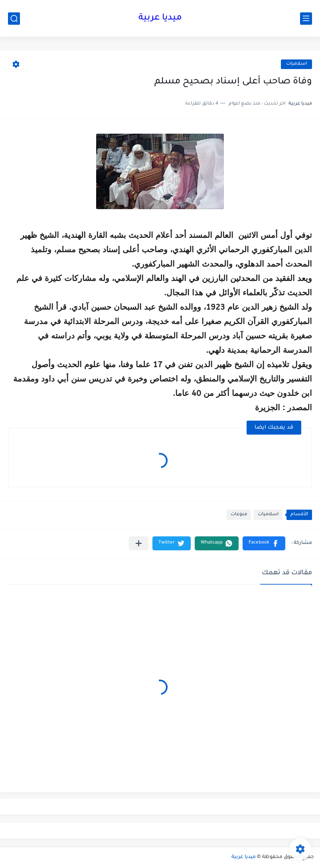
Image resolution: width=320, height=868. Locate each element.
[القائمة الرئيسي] (306, 19)
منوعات (239, 515)
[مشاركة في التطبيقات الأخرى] (139, 543)
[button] (264, 543)
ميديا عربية (160, 18)
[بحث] (14, 19)
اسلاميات (296, 64)
